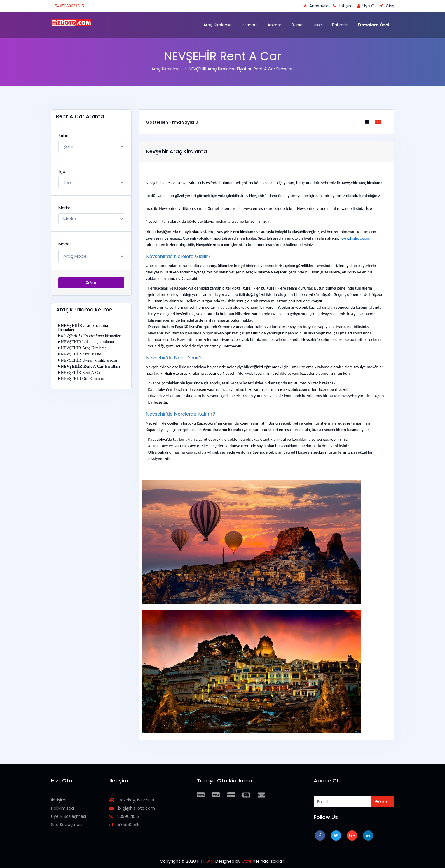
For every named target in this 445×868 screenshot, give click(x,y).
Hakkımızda (62, 808)
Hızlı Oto (205, 861)
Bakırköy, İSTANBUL (132, 800)
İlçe (62, 172)
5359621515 (124, 816)
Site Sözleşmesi (67, 825)
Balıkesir (340, 25)
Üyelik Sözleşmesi (69, 816)
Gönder (383, 802)
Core (247, 861)
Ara (91, 283)
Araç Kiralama (218, 25)
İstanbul (250, 25)
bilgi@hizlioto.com (132, 808)
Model (64, 244)
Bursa (297, 25)
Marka (64, 208)
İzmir (317, 25)
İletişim (58, 800)
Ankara (275, 25)
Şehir (63, 135)
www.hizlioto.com (356, 238)
